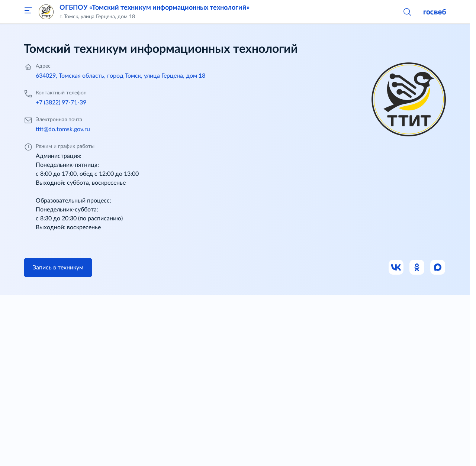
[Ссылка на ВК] (396, 268)
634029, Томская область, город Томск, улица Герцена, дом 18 (120, 76)
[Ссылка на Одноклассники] (417, 268)
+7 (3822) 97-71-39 (61, 103)
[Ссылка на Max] (438, 268)
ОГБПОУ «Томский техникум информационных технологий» (155, 8)
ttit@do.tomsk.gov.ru (63, 129)
